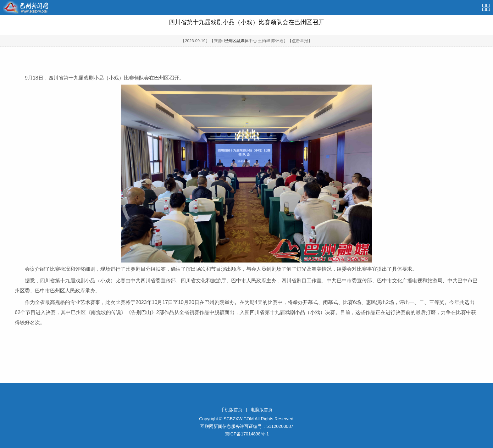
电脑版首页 (262, 410)
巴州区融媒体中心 (241, 41)
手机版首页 (231, 410)
